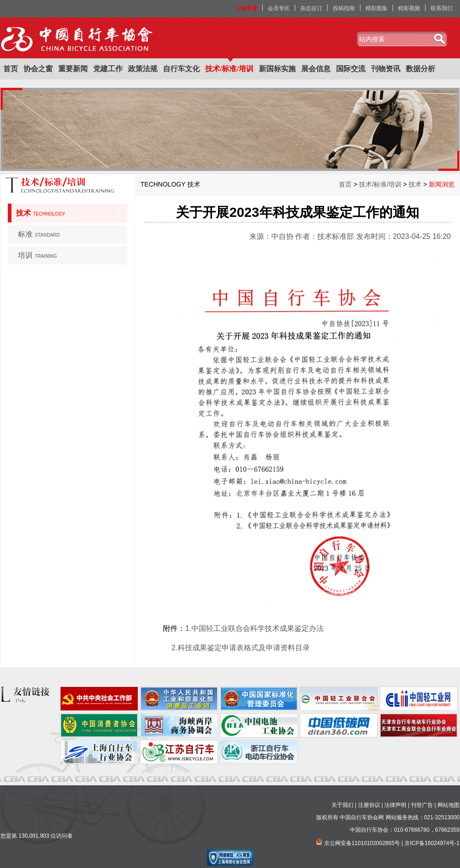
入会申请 (246, 8)
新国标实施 (277, 69)
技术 (41, 213)
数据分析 (421, 69)
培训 (37, 255)
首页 (11, 69)
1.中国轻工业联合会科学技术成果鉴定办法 (254, 628)
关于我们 (342, 805)
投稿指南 (344, 8)
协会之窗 (38, 69)
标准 (39, 234)
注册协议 (369, 805)
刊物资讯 (386, 69)
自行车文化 (181, 69)
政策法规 (143, 69)
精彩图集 (376, 8)
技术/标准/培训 (229, 69)
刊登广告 (422, 805)
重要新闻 (73, 69)
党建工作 (108, 69)
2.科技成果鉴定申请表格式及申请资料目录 (240, 648)
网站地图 (449, 805)
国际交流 (351, 69)
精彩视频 (409, 8)
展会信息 (316, 69)
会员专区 (279, 8)
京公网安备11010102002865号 (362, 843)
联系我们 (442, 8)
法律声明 (395, 805)
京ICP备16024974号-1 (432, 843)
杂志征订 (311, 8)
